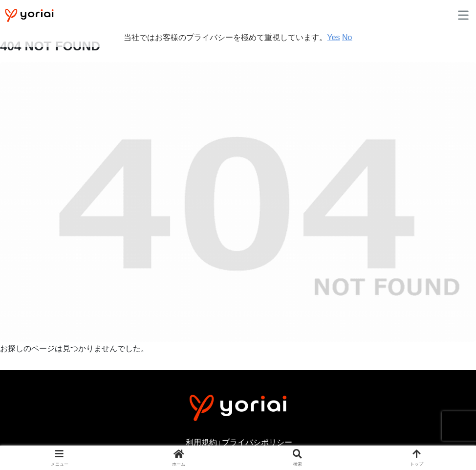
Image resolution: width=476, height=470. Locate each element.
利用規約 (201, 442)
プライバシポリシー (257, 442)
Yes (333, 37)
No (347, 37)
